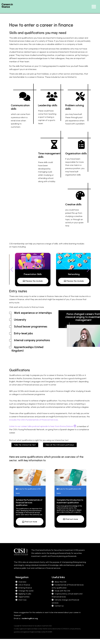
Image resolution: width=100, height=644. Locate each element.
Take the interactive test (25, 445)
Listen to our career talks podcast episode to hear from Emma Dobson (43, 426)
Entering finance (25, 588)
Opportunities (24, 597)
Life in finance (24, 585)
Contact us (59, 606)
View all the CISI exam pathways (60, 445)
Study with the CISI (62, 591)
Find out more (30, 522)
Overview (22, 582)
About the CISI (60, 582)
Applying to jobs (25, 594)
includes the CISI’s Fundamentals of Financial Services (34, 420)
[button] (88, 270)
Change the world (26, 591)
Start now (22, 600)
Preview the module (33, 281)
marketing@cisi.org (30, 618)
